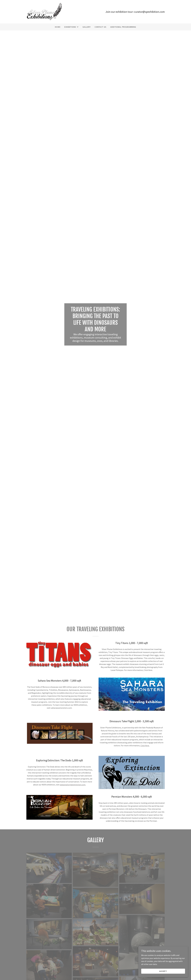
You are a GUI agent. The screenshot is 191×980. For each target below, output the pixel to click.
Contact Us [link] (101, 27)
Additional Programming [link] (123, 27)
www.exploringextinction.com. (73, 785)
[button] (72, 27)
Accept (163, 971)
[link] (44, 11)
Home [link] (58, 27)
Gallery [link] (87, 27)
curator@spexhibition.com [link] (149, 12)
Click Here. (145, 745)
